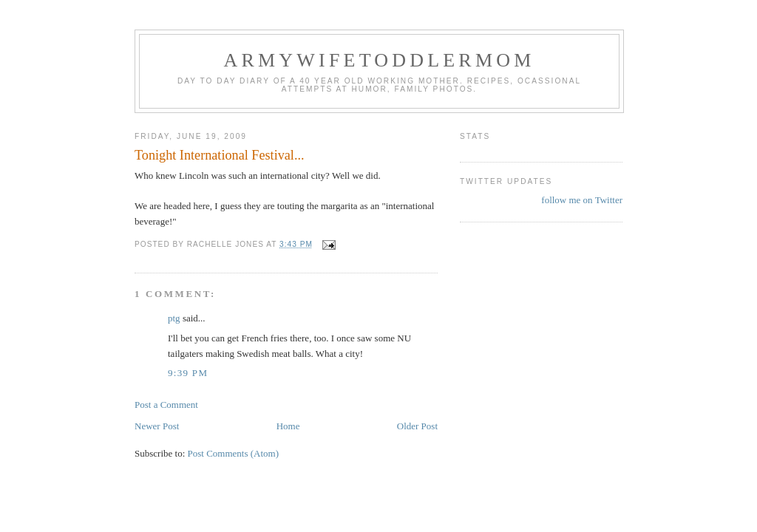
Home (288, 426)
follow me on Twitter (582, 200)
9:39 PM (188, 373)
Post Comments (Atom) (234, 453)
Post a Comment (166, 405)
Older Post (417, 426)
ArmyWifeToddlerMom (379, 60)
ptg (174, 318)
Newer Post (157, 426)
